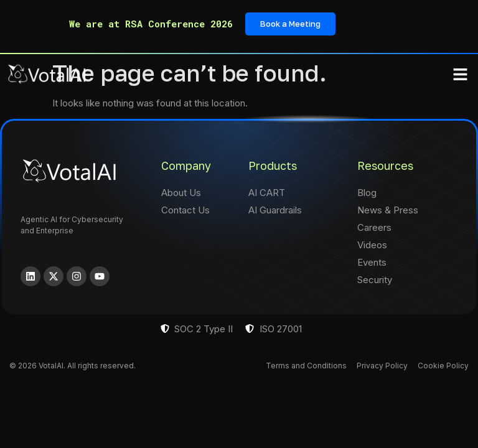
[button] (461, 75)
